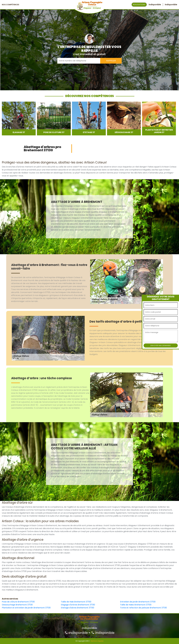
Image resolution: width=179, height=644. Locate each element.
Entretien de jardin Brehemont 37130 (138, 602)
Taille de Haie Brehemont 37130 (76, 602)
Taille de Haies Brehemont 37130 (136, 605)
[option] (19, 118)
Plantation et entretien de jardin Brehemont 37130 (26, 608)
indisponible (76, 633)
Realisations (139, 5)
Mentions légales (97, 641)
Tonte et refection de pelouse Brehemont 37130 (143, 608)
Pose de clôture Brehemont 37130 (18, 602)
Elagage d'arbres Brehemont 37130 (78, 605)
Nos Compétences (11, 5)
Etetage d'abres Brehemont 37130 (78, 608)
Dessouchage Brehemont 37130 (17, 605)
